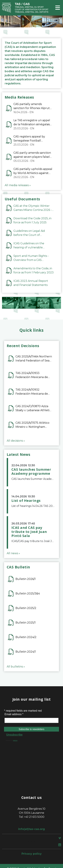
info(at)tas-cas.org (32, 829)
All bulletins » (16, 667)
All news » (13, 553)
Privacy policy (32, 854)
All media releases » (18, 185)
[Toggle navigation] (58, 8)
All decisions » (16, 441)
